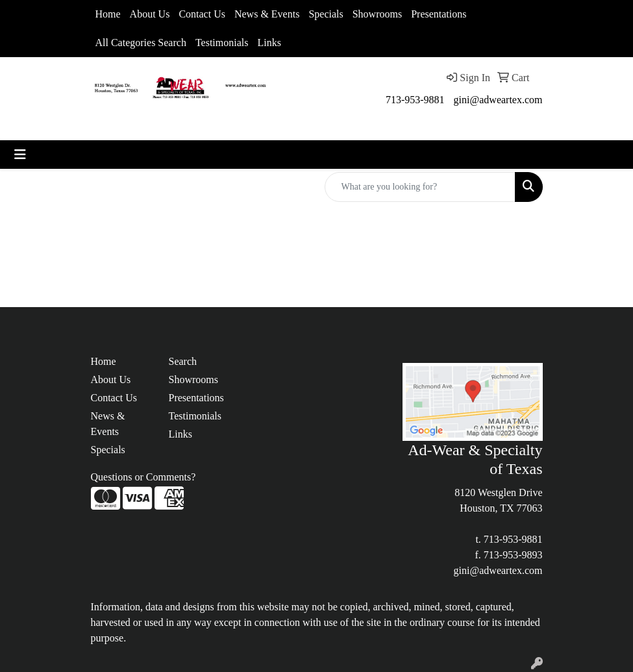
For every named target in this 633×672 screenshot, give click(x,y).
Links (269, 43)
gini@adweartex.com (498, 100)
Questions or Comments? (143, 477)
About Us (150, 14)
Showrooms (377, 14)
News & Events (267, 14)
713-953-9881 (415, 100)
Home (108, 14)
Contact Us (202, 14)
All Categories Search (141, 43)
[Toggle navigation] (20, 155)
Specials (326, 14)
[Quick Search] (420, 187)
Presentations (439, 14)
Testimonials (222, 43)
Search (183, 361)
